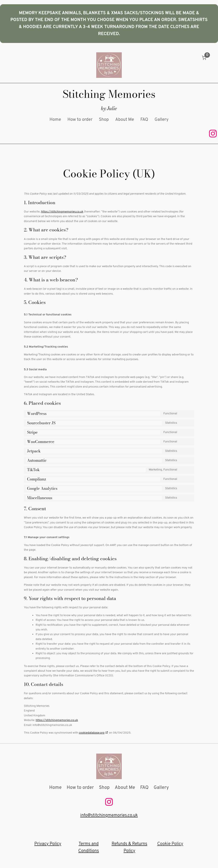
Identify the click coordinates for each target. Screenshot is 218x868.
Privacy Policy (48, 844)
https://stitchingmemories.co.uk (62, 212)
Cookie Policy (170, 844)
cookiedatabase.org (92, 733)
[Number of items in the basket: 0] (204, 58)
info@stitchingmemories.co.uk (109, 815)
